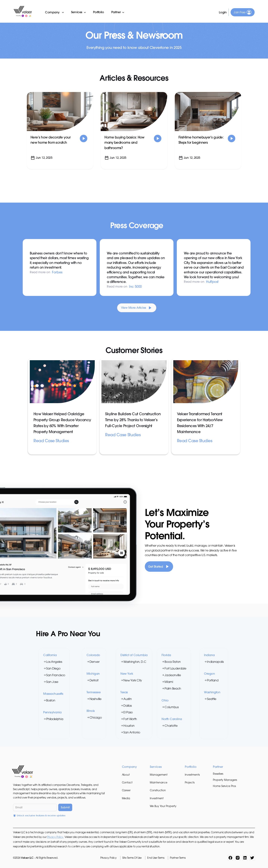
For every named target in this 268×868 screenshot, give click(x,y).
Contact (127, 782)
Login (223, 12)
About (126, 775)
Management (159, 775)
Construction (158, 790)
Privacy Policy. (55, 837)
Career (126, 790)
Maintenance (159, 782)
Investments (192, 775)
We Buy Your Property (163, 806)
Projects (190, 782)
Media (126, 798)
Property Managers (225, 780)
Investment (157, 798)
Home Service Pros (224, 786)
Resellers (218, 774)
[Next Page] (137, 308)
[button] (55, 12)
